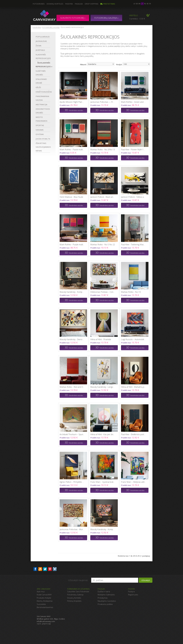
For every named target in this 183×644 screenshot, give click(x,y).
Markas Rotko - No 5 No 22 (103, 245)
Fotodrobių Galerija (75, 595)
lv (134, 4)
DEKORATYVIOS (43, 111)
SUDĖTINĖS (41, 73)
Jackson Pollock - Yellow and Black (133, 197)
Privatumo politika (105, 604)
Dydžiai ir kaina (104, 591)
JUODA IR (43, 139)
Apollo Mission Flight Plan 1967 (72, 102)
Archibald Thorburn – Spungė (72, 434)
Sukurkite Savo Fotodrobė (78, 591)
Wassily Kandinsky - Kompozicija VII (103, 529)
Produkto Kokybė (44, 598)
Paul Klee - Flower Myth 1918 (133, 150)
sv (150, 4)
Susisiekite (41, 604)
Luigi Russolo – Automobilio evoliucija (133, 339)
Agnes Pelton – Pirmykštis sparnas (72, 482)
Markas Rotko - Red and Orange (72, 387)
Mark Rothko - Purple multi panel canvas (72, 245)
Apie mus (41, 591)
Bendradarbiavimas (45, 607)
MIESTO (41, 119)
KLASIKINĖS (43, 56)
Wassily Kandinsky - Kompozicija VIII (72, 292)
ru (145, 4)
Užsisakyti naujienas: (78, 580)
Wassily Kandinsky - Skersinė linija (72, 339)
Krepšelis (134, 15)
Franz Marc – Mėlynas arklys (133, 482)
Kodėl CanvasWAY (44, 595)
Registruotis (133, 595)
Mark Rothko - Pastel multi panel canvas (72, 150)
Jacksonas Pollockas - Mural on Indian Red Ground (72, 529)
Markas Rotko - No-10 (131, 292)
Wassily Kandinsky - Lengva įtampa (103, 387)
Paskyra (69, 4)
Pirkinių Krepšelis (74, 601)
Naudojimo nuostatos (107, 601)
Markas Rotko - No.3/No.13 (103, 150)
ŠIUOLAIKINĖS (43, 65)
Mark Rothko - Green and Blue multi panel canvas (133, 102)
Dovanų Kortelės (74, 598)
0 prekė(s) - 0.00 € (137, 19)
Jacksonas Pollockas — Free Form (103, 102)
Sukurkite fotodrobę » (73, 18)
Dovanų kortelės (55, 4)
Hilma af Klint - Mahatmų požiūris (133, 387)
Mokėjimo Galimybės (106, 595)
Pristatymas (108, 4)
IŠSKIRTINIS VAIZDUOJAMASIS (43, 147)
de (137, 4)
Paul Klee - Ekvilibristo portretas (133, 434)
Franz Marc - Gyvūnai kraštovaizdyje (103, 482)
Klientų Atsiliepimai (45, 601)
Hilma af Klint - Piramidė (101, 339)
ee (148, 4)
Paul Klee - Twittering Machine (133, 245)
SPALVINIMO (41, 81)
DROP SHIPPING (91, 4)
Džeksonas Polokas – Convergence (103, 292)
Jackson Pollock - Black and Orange (103, 197)
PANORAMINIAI (42, 98)
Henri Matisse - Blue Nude (71, 197)
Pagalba (79, 4)
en (139, 4)
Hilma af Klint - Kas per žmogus (103, 434)
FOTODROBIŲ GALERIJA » (106, 18)
